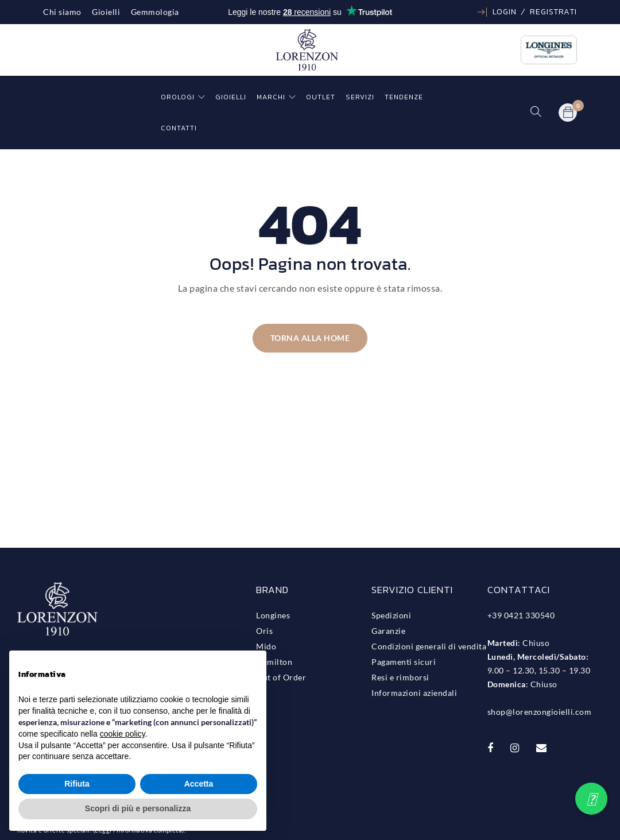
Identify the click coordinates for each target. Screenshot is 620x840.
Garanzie (388, 631)
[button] (591, 799)
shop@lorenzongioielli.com (540, 712)
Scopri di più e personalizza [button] (138, 808)
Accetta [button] (199, 784)
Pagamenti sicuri (404, 662)
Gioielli (106, 12)
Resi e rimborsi (400, 677)
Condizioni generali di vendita (429, 646)
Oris (264, 631)
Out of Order (281, 677)
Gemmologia (155, 12)
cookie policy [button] (123, 734)
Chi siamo (62, 12)
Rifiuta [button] (77, 784)
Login (505, 12)
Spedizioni (391, 615)
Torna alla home (310, 338)
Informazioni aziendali (414, 693)
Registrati (553, 12)
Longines (273, 615)
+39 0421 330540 (521, 615)
